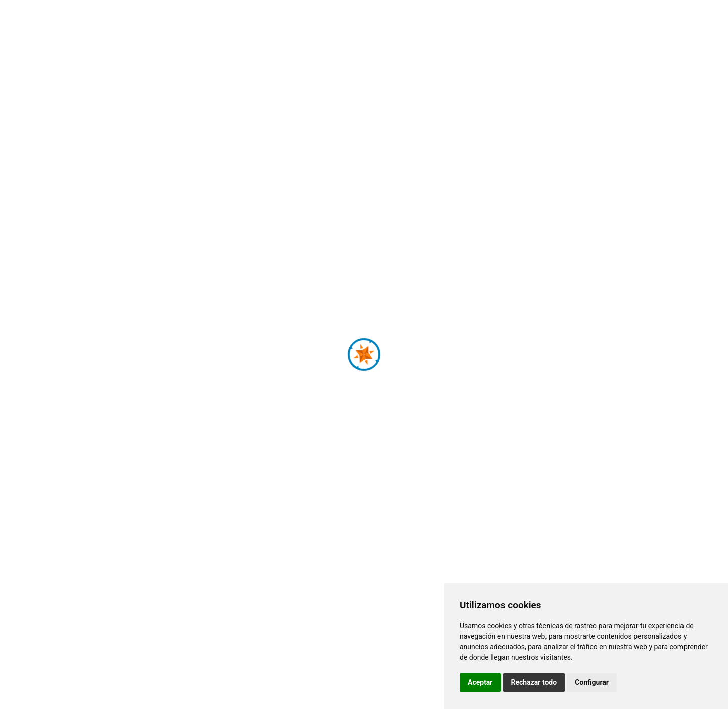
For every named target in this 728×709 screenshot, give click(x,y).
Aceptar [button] (480, 682)
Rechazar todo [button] (534, 682)
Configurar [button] (592, 682)
